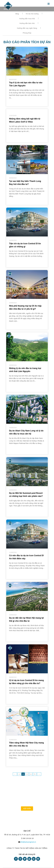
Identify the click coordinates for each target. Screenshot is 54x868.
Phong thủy (27, 33)
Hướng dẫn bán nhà (27, 23)
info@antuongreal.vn (28, 842)
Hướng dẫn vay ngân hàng (27, 28)
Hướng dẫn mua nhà (27, 19)
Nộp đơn (27, 808)
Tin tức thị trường (32, 14)
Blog (17, 14)
